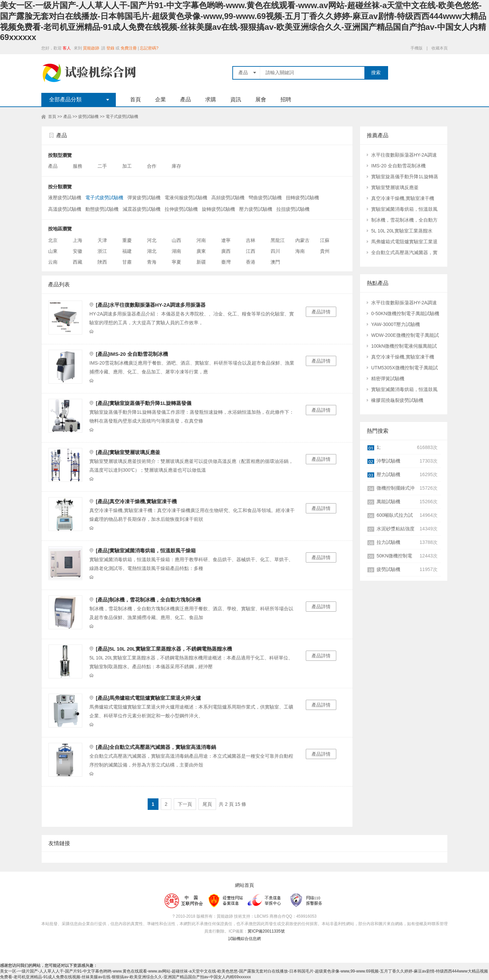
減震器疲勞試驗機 (142, 209)
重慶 (127, 240)
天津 (102, 240)
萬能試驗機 (388, 502)
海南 (300, 251)
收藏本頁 (440, 48)
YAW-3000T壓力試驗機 (396, 324)
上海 (78, 240)
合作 (152, 166)
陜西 (102, 262)
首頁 (135, 99)
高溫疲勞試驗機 (65, 209)
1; (379, 447)
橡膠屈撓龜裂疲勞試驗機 (397, 400)
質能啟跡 (91, 48)
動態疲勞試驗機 (102, 209)
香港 (251, 262)
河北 (152, 240)
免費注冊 (129, 48)
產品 (186, 99)
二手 (103, 166)
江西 (251, 251)
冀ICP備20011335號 (266, 931)
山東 (53, 251)
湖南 (176, 251)
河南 (201, 240)
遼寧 (226, 240)
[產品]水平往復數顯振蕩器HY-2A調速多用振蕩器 (151, 305)
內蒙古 (302, 240)
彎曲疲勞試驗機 (265, 198)
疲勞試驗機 (88, 117)
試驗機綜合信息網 (244, 939)
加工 (128, 166)
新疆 (201, 262)
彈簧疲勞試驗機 (144, 198)
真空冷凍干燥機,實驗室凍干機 (403, 198)
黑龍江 (278, 240)
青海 (152, 262)
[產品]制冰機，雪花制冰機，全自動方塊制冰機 (148, 600)
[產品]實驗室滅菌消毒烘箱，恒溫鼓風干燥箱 (146, 550)
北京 (53, 240)
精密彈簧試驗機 (388, 379)
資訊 (236, 99)
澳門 (275, 262)
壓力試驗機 (388, 474)
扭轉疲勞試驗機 (302, 198)
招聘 (286, 99)
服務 (78, 166)
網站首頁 (244, 885)
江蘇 (325, 240)
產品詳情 (321, 312)
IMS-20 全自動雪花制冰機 (398, 166)
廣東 (201, 251)
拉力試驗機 (388, 542)
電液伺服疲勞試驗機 (186, 198)
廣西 (226, 251)
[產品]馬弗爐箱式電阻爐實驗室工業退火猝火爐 (148, 698)
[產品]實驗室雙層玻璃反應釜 (128, 452)
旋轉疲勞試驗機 (218, 209)
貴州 (325, 251)
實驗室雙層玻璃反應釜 (395, 187)
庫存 (177, 166)
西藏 (78, 262)
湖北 (152, 251)
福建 (127, 251)
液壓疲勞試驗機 (65, 198)
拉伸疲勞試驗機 (181, 209)
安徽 (78, 251)
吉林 (251, 240)
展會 (261, 99)
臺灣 (226, 262)
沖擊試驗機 (388, 461)
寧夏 (176, 262)
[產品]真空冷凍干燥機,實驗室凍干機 (136, 501)
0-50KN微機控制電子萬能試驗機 (405, 313)
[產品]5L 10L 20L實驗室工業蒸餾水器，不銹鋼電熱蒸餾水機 (164, 649)
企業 (161, 99)
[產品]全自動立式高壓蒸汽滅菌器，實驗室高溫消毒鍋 (156, 747)
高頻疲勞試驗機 (228, 198)
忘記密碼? (149, 48)
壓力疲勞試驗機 (256, 209)
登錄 (110, 48)
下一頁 (185, 804)
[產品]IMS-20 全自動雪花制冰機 (132, 354)
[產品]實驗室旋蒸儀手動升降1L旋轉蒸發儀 (144, 403)
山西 (176, 240)
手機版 (417, 48)
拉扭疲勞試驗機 (293, 209)
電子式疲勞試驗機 (122, 117)
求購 (211, 99)
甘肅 (127, 262)
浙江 (102, 251)
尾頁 (207, 804)
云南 (53, 262)
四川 (275, 251)
